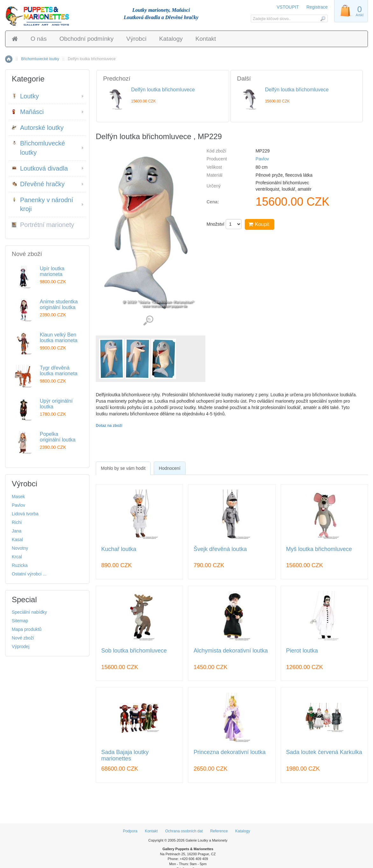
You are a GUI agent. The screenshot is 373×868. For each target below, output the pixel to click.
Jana (17, 531)
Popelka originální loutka (58, 437)
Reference (219, 831)
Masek (18, 497)
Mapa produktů (27, 629)
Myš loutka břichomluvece (319, 549)
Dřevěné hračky (38, 184)
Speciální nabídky (29, 612)
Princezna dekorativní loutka (229, 752)
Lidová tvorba (25, 514)
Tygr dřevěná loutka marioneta (59, 371)
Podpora (130, 831)
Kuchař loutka (119, 549)
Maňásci (28, 112)
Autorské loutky (38, 128)
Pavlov (262, 159)
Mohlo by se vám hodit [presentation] (123, 468)
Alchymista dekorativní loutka (231, 651)
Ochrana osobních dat (184, 831)
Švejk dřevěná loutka (220, 549)
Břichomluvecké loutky (40, 59)
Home (9, 59)
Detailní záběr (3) (148, 321)
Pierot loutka (302, 651)
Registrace (317, 7)
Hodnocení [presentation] (170, 468)
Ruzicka (20, 565)
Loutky (25, 96)
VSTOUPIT (288, 7)
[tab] (123, 468)
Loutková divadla (40, 168)
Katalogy (171, 39)
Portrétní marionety (43, 225)
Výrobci (136, 39)
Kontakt (206, 39)
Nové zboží (23, 638)
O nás (39, 39)
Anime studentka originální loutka (59, 304)
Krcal (17, 557)
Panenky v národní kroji (42, 205)
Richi (17, 522)
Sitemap (20, 621)
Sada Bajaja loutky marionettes (125, 755)
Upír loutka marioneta (52, 271)
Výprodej (21, 646)
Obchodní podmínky (87, 39)
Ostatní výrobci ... (29, 574)
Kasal (17, 540)
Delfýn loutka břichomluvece (163, 90)
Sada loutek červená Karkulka (324, 752)
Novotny (20, 548)
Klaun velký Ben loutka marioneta (59, 338)
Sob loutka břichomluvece (134, 651)
